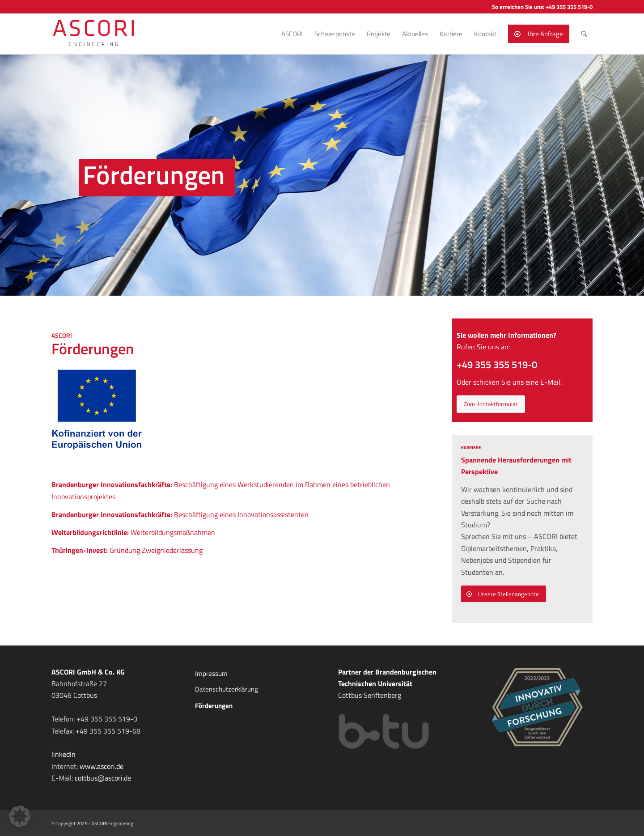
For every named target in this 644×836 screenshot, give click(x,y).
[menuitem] (292, 34)
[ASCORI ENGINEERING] (104, 34)
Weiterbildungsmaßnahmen (133, 532)
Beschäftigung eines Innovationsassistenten (180, 514)
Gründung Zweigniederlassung (127, 550)
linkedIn (64, 754)
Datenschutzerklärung (227, 689)
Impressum (211, 673)
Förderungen (214, 706)
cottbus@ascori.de (103, 778)
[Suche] (584, 34)
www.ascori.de (102, 766)
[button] (20, 816)
